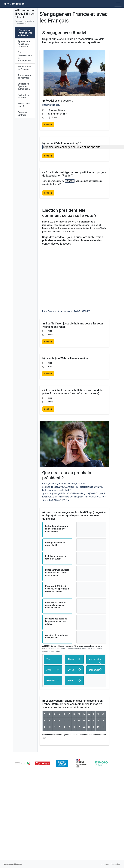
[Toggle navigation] (118, 4)
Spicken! (48, 125)
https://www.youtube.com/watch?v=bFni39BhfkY (66, 311)
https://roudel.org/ (51, 105)
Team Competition (13, 4)
